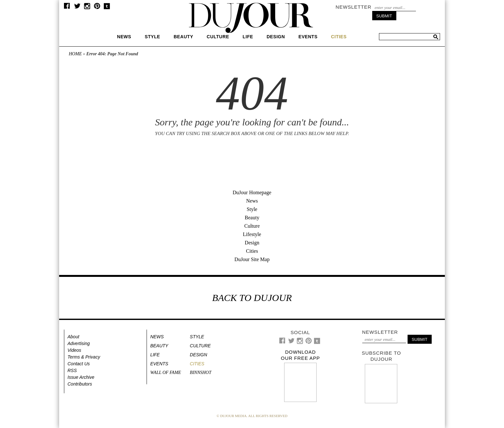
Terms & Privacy (84, 357)
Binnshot (201, 373)
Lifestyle (252, 234)
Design (276, 37)
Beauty (183, 37)
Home (75, 54)
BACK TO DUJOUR (252, 298)
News (124, 37)
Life (248, 37)
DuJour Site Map (252, 259)
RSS (72, 370)
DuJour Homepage (252, 192)
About (73, 337)
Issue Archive (81, 377)
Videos (74, 350)
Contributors (80, 384)
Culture (218, 37)
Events (308, 37)
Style (152, 37)
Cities (252, 251)
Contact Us (79, 364)
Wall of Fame (166, 373)
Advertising (79, 343)
